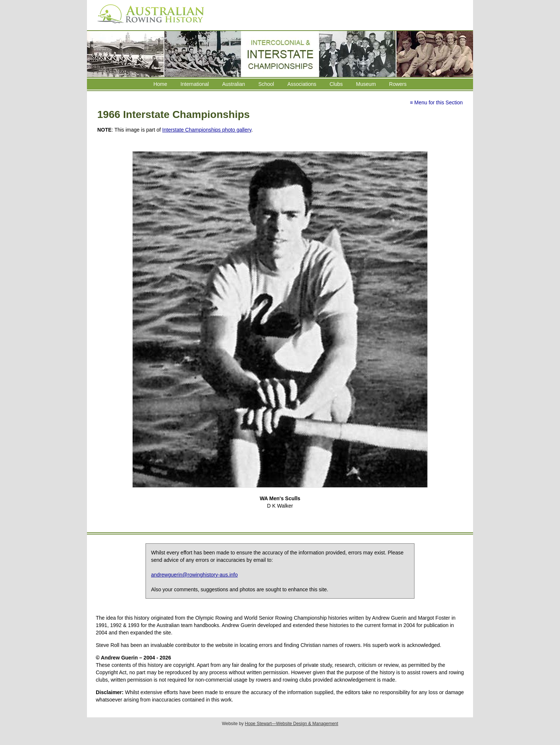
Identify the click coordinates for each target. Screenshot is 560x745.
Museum (366, 84)
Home (160, 84)
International (195, 84)
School (266, 84)
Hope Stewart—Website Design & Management (292, 724)
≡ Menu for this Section (436, 102)
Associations (302, 84)
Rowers (398, 84)
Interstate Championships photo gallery (207, 130)
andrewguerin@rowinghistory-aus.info (194, 575)
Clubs (336, 84)
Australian (234, 84)
